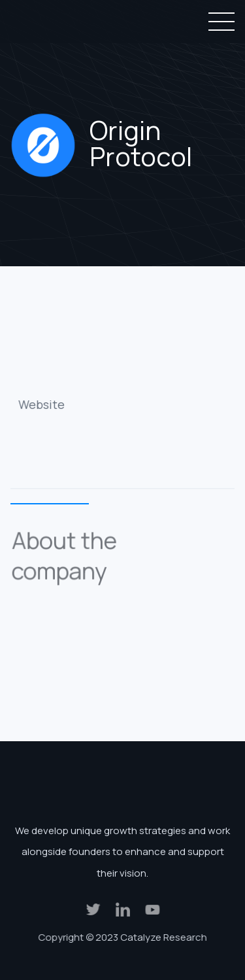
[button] (219, 22)
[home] (59, 22)
